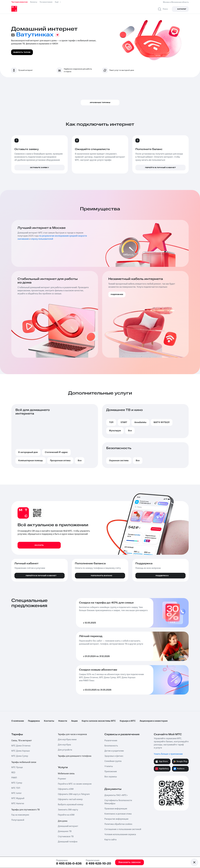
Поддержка (34, 721)
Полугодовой (18, 820)
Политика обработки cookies (118, 824)
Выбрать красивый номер (71, 805)
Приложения (111, 772)
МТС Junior (16, 793)
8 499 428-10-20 (98, 864)
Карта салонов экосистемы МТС (99, 721)
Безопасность (111, 746)
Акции (74, 721)
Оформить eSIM (66, 789)
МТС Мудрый (18, 798)
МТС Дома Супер (20, 756)
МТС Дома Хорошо (21, 751)
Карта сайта (110, 840)
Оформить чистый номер (70, 799)
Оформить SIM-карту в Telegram (74, 794)
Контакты (49, 721)
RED (13, 773)
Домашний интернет (68, 826)
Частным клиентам (19, 2)
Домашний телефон (68, 842)
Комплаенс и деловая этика (118, 814)
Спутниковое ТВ (66, 837)
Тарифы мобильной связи (24, 762)
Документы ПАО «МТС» (116, 795)
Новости (63, 721)
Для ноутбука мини (67, 740)
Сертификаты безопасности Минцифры (118, 802)
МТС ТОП (16, 788)
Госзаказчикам (46, 2)
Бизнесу (34, 2)
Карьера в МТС (128, 721)
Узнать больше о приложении (168, 754)
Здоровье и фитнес (114, 756)
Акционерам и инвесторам (154, 721)
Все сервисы (111, 777)
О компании (18, 721)
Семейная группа (113, 761)
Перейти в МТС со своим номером (75, 784)
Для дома (63, 821)
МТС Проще (17, 767)
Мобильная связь (66, 774)
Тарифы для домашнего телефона (75, 756)
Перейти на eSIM (66, 815)
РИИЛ (14, 778)
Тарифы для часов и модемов (72, 734)
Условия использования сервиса (120, 834)
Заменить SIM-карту (68, 810)
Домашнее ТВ (65, 831)
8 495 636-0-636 (69, 864)
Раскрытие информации (116, 819)
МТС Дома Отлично (21, 746)
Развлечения (111, 741)
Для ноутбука (64, 745)
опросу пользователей (42, 239)
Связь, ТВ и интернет (22, 741)
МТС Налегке (18, 804)
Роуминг (62, 779)
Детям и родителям (114, 751)
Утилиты (109, 766)
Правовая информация (116, 809)
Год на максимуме (20, 815)
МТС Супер (17, 783)
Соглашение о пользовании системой (123, 829)
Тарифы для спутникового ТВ (25, 810)
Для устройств (65, 750)
